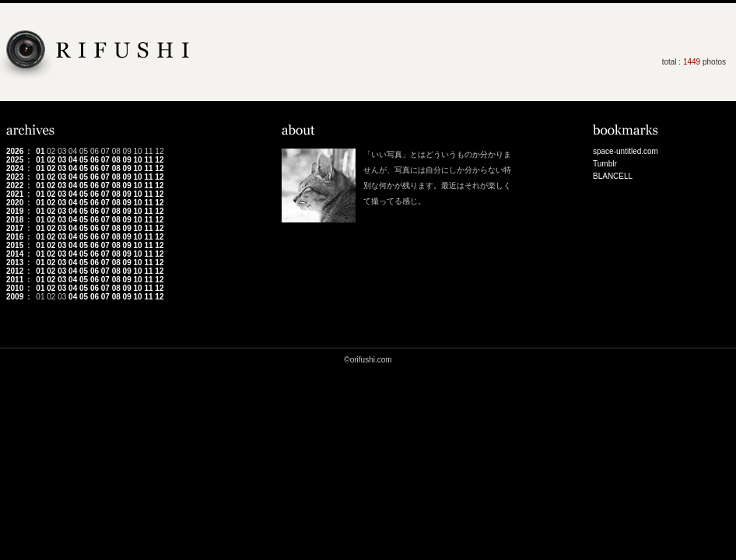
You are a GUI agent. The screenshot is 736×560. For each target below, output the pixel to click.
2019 (15, 211)
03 (62, 160)
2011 (15, 280)
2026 (15, 151)
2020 (15, 203)
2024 (15, 168)
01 (40, 151)
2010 (15, 288)
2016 (15, 237)
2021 (15, 194)
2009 (15, 297)
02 (51, 160)
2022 (15, 185)
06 (95, 160)
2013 (15, 262)
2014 (15, 254)
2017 (15, 228)
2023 (15, 177)
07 (105, 160)
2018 (15, 220)
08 (116, 160)
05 (84, 160)
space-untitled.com (626, 151)
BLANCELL (613, 176)
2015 (15, 245)
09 (127, 160)
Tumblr (605, 164)
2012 (15, 271)
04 (73, 160)
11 (148, 160)
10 (138, 160)
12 (159, 160)
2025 (15, 160)
